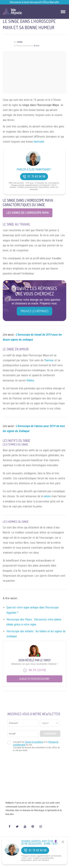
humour (49, 360)
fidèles (30, 380)
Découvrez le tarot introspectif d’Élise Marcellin (34, 2)
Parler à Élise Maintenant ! (34, 169)
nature (47, 496)
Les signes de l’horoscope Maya (28, 213)
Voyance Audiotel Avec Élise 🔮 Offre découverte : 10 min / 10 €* (40, 843)
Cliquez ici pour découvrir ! (34, 679)
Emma (20, 42)
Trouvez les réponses (34, 311)
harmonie (39, 142)
